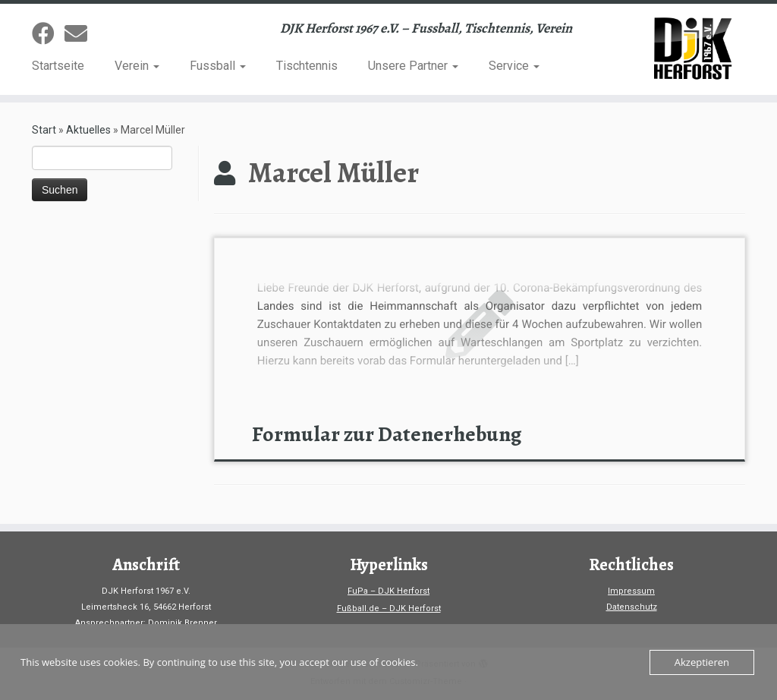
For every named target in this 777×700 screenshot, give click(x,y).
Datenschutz (632, 607)
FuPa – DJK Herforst (388, 591)
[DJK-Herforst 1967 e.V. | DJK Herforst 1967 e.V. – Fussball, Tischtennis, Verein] (686, 49)
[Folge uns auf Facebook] (48, 34)
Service (514, 66)
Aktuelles (88, 130)
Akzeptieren (702, 662)
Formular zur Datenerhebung (387, 434)
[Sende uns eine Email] (81, 34)
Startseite (58, 66)
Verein (137, 66)
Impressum (631, 591)
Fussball (218, 66)
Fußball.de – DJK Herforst (389, 609)
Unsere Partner (413, 66)
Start (44, 130)
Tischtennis (307, 66)
